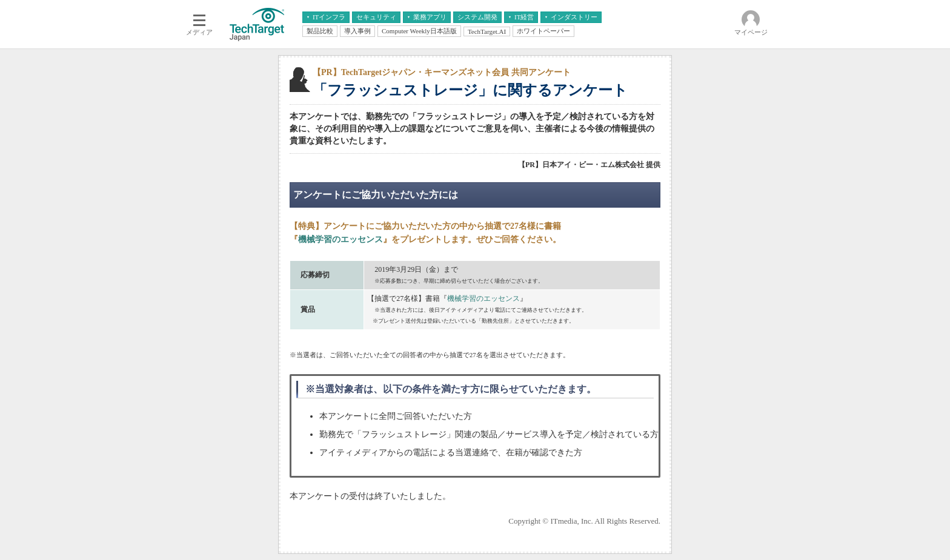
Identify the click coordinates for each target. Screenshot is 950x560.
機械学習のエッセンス (340, 239)
